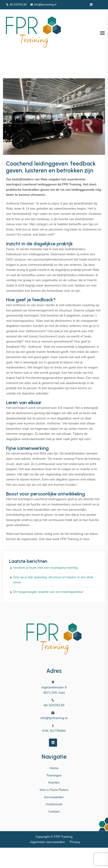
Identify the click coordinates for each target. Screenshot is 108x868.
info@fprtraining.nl (43, 5)
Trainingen (54, 775)
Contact (54, 812)
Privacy (75, 842)
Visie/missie (54, 804)
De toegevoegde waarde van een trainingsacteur (48, 592)
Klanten (54, 783)
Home (54, 768)
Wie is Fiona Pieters (54, 790)
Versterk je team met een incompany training (45, 568)
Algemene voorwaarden (47, 842)
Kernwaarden (54, 797)
